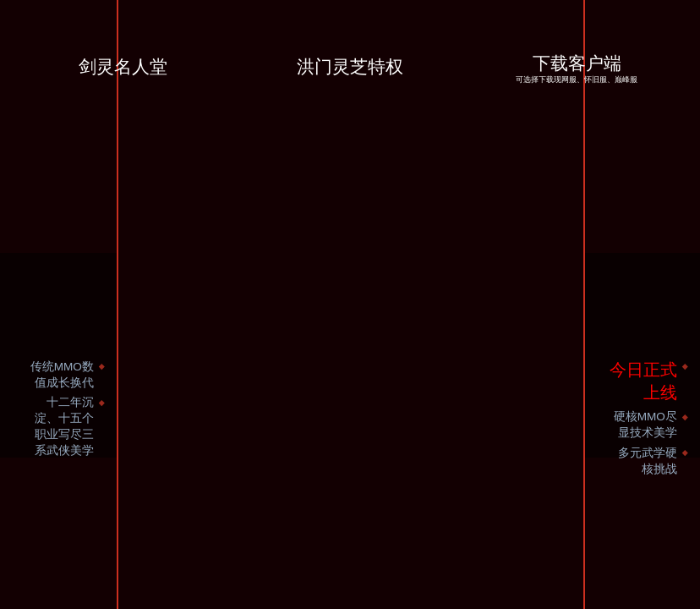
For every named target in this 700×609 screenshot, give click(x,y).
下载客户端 (577, 71)
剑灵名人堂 (123, 67)
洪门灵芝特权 (350, 67)
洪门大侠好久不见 (436, 118)
